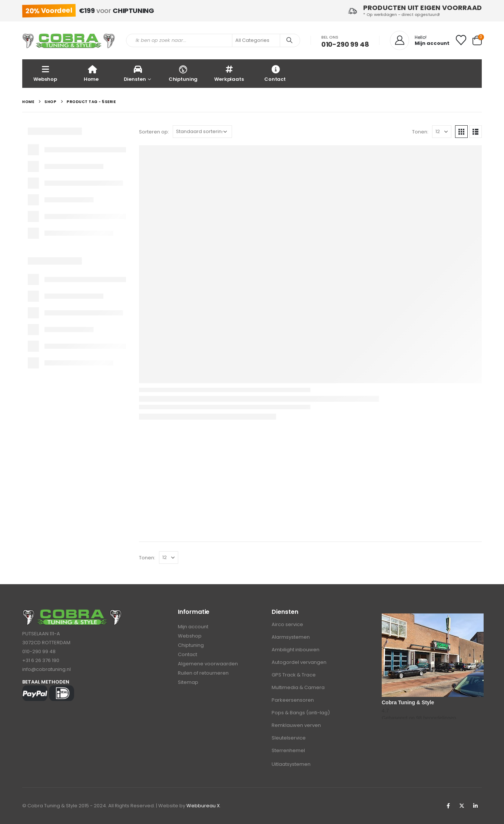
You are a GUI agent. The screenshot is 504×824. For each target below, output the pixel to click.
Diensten (135, 73)
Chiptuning (183, 73)
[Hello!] (420, 40)
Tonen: (420, 132)
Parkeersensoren (293, 700)
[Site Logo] (69, 41)
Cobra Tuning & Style (408, 702)
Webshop (45, 73)
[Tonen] (442, 132)
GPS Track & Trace (294, 675)
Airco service (287, 624)
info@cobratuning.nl (47, 669)
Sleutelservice (289, 738)
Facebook (448, 806)
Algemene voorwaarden (208, 664)
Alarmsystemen (291, 637)
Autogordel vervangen (299, 662)
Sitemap (188, 682)
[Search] (289, 40)
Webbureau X (203, 806)
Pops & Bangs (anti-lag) (301, 713)
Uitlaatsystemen (291, 764)
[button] (461, 132)
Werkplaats (229, 73)
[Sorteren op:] (202, 132)
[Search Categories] (256, 40)
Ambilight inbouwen (296, 650)
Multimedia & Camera (298, 687)
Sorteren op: (154, 132)
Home (91, 73)
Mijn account (193, 627)
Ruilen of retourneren (203, 673)
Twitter (462, 806)
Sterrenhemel (288, 750)
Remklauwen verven (296, 725)
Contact (275, 73)
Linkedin (475, 806)
